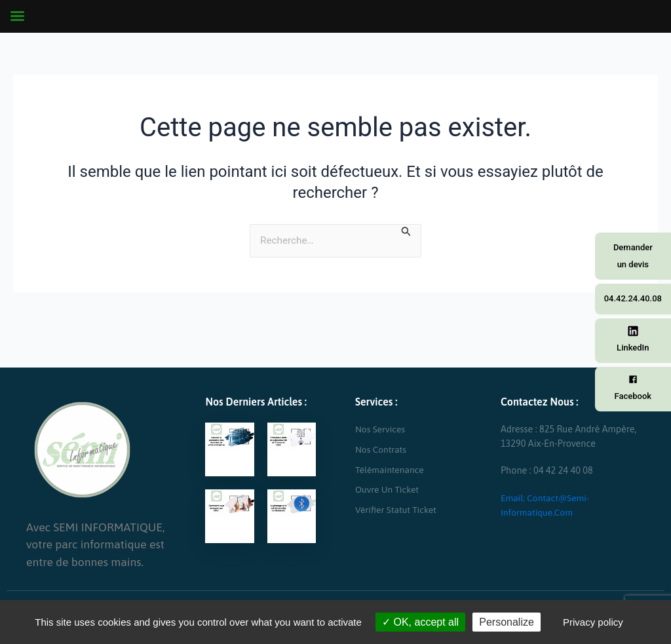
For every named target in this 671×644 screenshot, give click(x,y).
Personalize (507, 622)
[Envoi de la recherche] (407, 231)
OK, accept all (420, 622)
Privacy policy (593, 622)
